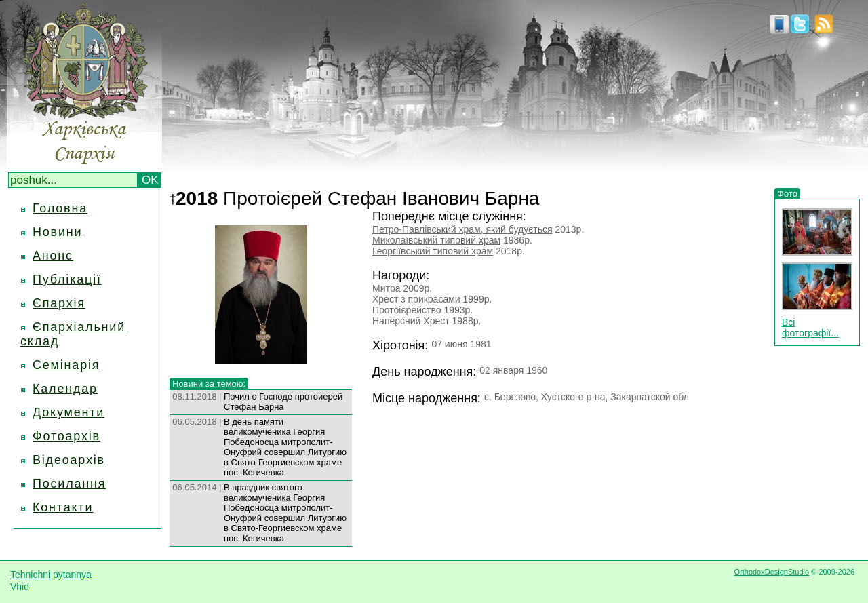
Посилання (69, 484)
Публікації (67, 279)
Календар (65, 389)
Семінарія (66, 365)
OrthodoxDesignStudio (771, 572)
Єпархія (59, 303)
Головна (60, 208)
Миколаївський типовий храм (436, 240)
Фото (787, 194)
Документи (68, 412)
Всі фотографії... (810, 328)
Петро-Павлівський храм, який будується (462, 229)
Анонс (53, 256)
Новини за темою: (209, 384)
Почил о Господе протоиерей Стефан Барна (283, 402)
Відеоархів (69, 460)
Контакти (63, 507)
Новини (57, 232)
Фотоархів (66, 436)
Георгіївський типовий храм (433, 251)
